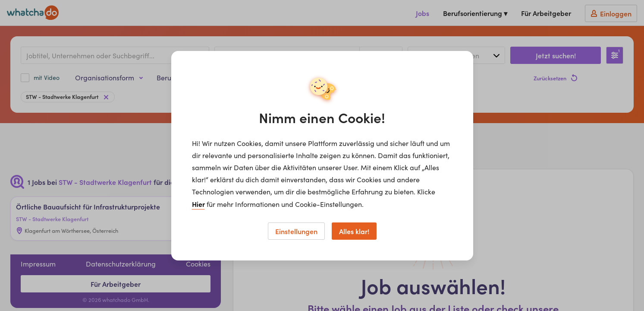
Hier (198, 204)
